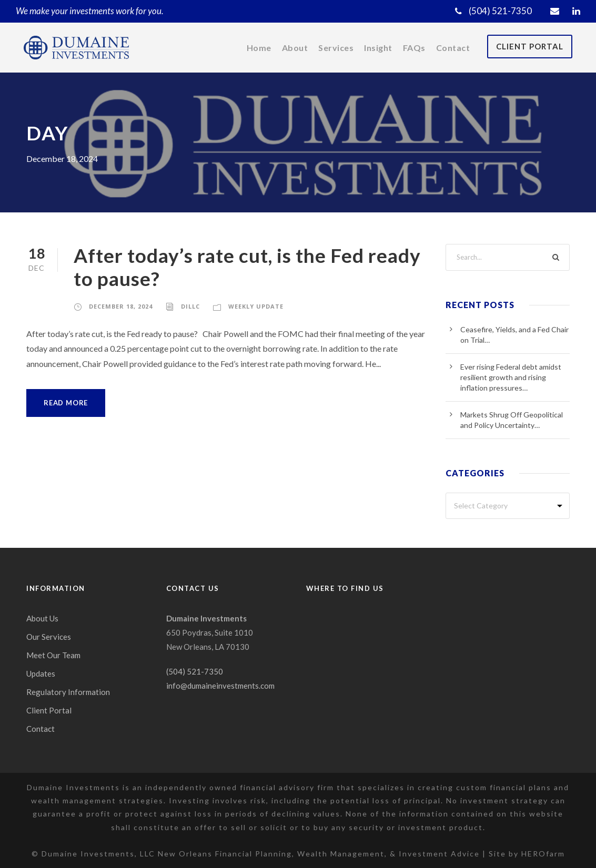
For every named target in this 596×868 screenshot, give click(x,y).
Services (334, 48)
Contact (453, 48)
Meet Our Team (53, 655)
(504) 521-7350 (494, 11)
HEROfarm (543, 853)
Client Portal (529, 47)
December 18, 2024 (122, 306)
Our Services (49, 637)
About (293, 48)
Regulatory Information (66, 692)
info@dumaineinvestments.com (221, 686)
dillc (193, 306)
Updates (41, 674)
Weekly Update (259, 306)
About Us (43, 619)
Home (257, 48)
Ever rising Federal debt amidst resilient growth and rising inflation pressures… (511, 377)
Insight (378, 48)
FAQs (415, 48)
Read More (67, 403)
